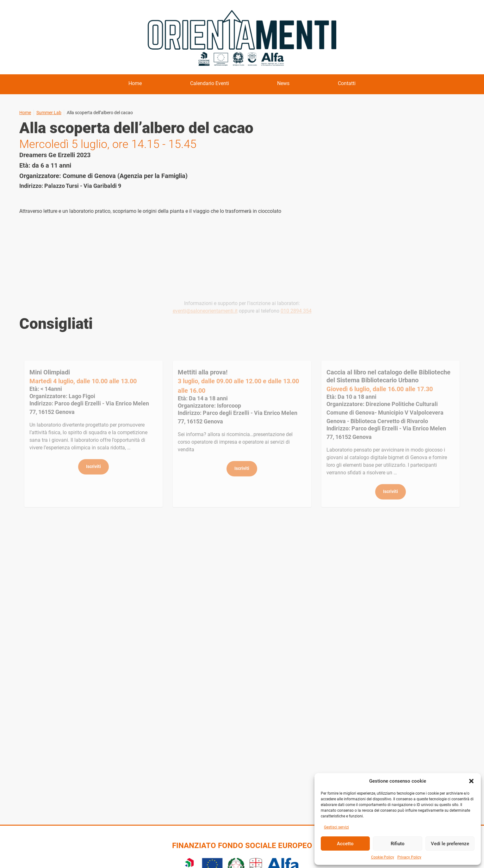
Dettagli (93, 443)
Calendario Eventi (210, 83)
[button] (471, 781)
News (283, 83)
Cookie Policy (383, 857)
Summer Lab (49, 113)
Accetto (345, 844)
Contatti (347, 83)
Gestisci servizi (336, 827)
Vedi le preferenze (450, 844)
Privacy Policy (409, 857)
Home (135, 83)
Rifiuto (398, 844)
